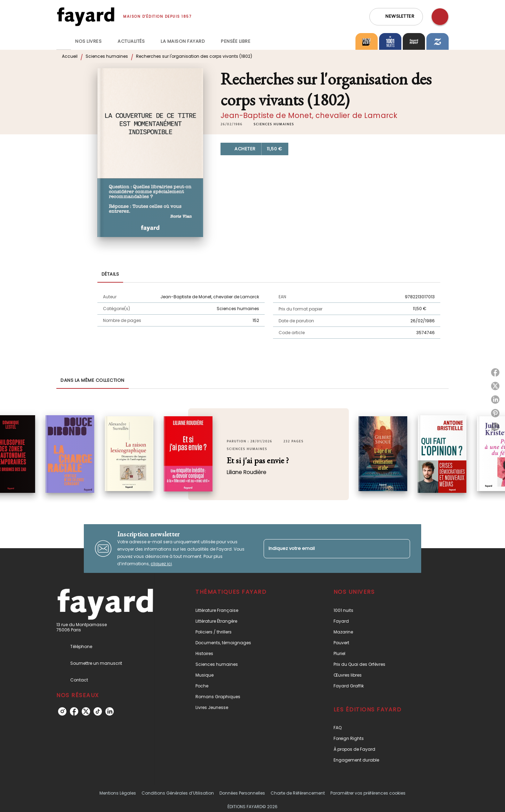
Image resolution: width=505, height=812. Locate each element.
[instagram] (62, 711)
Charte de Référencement (298, 793)
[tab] (64, 41)
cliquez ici (161, 564)
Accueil (70, 56)
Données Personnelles (242, 793)
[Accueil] (86, 17)
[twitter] (86, 711)
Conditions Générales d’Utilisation (178, 793)
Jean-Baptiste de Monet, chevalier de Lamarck (309, 115)
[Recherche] (440, 17)
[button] (396, 17)
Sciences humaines (107, 56)
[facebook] (74, 711)
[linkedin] (110, 711)
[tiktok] (98, 711)
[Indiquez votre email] (328, 549)
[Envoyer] (402, 549)
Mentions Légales (118, 793)
